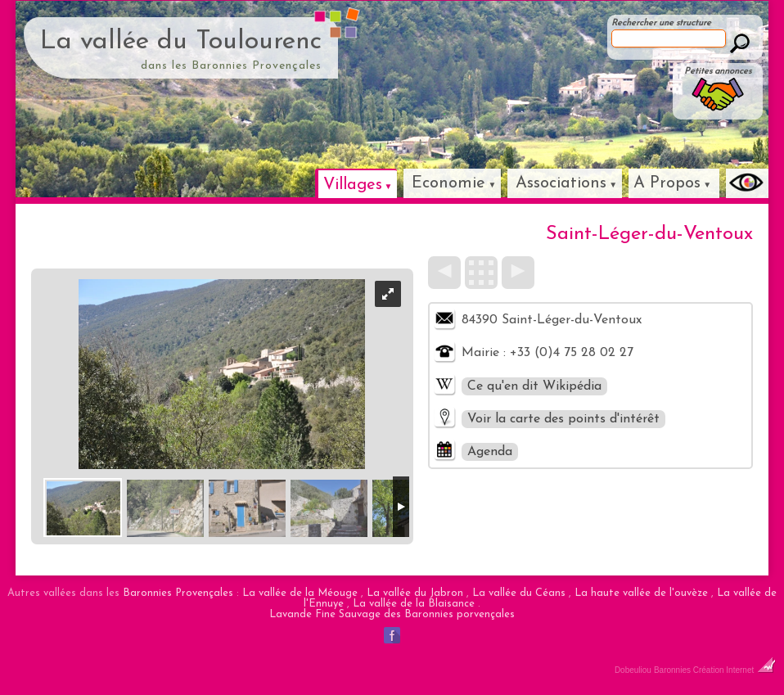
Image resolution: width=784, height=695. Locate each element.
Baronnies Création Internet (715, 670)
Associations (561, 183)
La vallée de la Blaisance (414, 604)
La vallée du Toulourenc (181, 42)
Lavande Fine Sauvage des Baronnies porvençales (392, 614)
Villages (353, 185)
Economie (448, 183)
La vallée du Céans (519, 593)
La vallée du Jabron (415, 593)
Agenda (490, 452)
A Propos (667, 183)
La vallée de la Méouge (300, 593)
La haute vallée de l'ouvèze (641, 593)
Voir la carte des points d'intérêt (563, 419)
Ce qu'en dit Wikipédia (534, 386)
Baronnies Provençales (178, 593)
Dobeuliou (633, 670)
